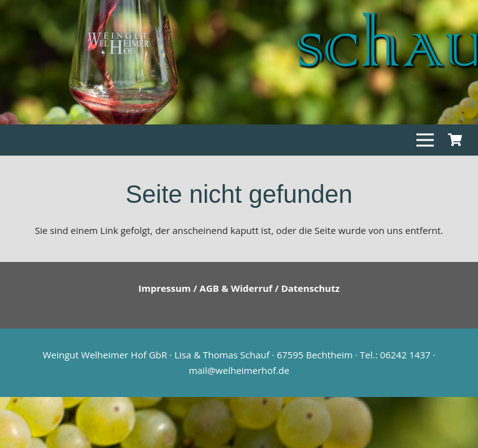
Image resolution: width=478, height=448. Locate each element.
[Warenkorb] (455, 140)
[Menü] (425, 140)
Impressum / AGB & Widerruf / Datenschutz (239, 288)
